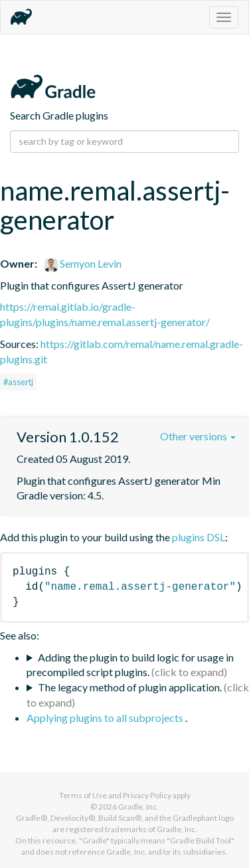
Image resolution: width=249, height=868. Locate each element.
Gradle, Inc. (138, 807)
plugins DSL (199, 537)
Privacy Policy (147, 795)
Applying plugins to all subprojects (106, 718)
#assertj (18, 382)
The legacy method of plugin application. (130, 687)
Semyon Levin (83, 263)
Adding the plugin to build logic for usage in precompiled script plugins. (130, 665)
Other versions (198, 436)
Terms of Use (83, 795)
